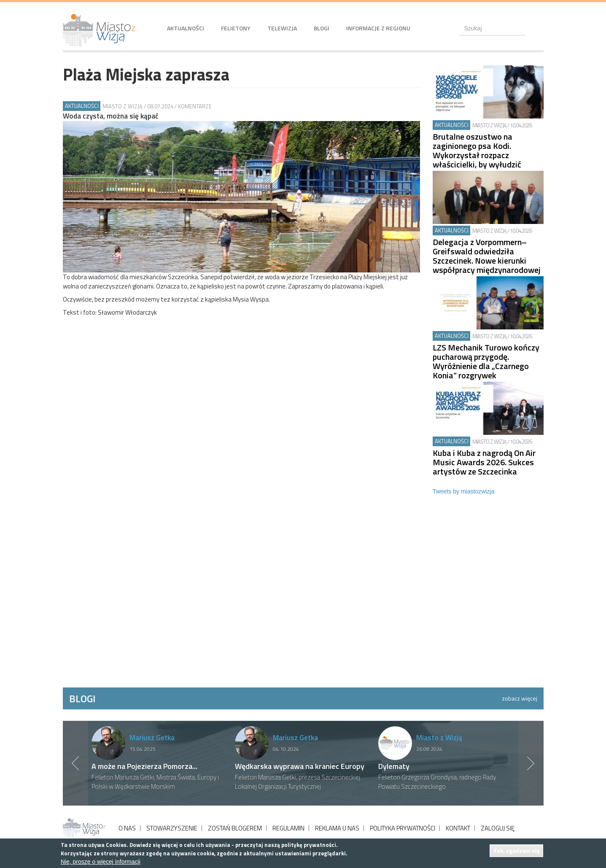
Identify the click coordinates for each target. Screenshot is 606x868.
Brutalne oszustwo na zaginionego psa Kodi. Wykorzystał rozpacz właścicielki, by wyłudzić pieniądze (477, 155)
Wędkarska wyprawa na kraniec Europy (300, 766)
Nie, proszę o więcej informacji (101, 862)
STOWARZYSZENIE (172, 828)
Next (531, 763)
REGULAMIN (288, 828)
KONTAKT (458, 828)
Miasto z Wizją (123, 106)
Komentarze (195, 106)
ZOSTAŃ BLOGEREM (235, 828)
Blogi (322, 28)
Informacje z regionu (378, 28)
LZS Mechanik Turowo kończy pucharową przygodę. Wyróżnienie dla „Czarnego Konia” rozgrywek (486, 361)
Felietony (236, 28)
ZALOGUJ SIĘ (498, 828)
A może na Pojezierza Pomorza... (144, 766)
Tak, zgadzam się (516, 850)
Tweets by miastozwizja (463, 491)
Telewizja (282, 28)
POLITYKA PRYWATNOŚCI (403, 828)
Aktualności (186, 28)
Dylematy (394, 766)
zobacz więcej (520, 698)
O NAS (127, 828)
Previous (75, 763)
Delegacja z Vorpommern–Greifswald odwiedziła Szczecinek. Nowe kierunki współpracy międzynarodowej (487, 256)
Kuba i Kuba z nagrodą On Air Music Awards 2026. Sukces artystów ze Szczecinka (484, 462)
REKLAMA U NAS (337, 828)
